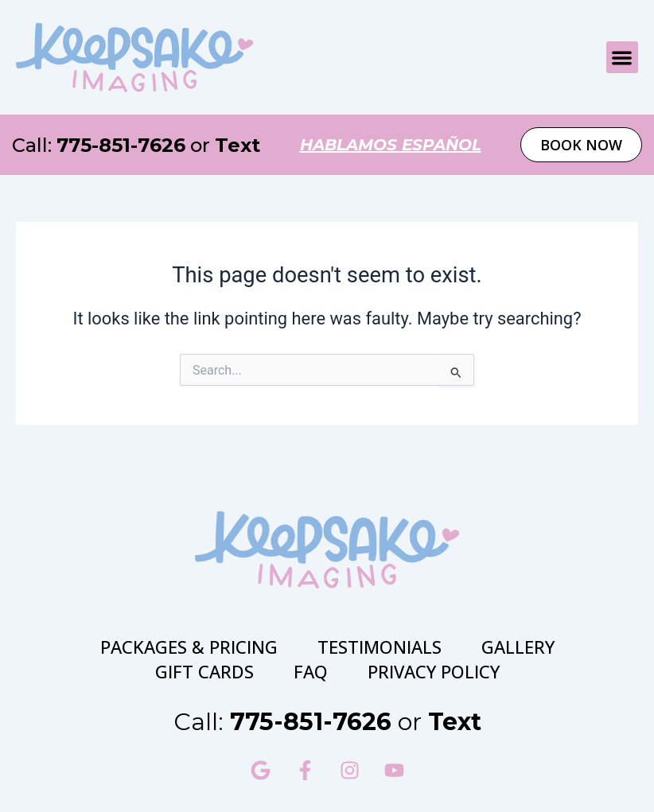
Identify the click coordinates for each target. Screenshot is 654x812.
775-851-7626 (121, 145)
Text (237, 145)
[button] (623, 58)
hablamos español (391, 145)
